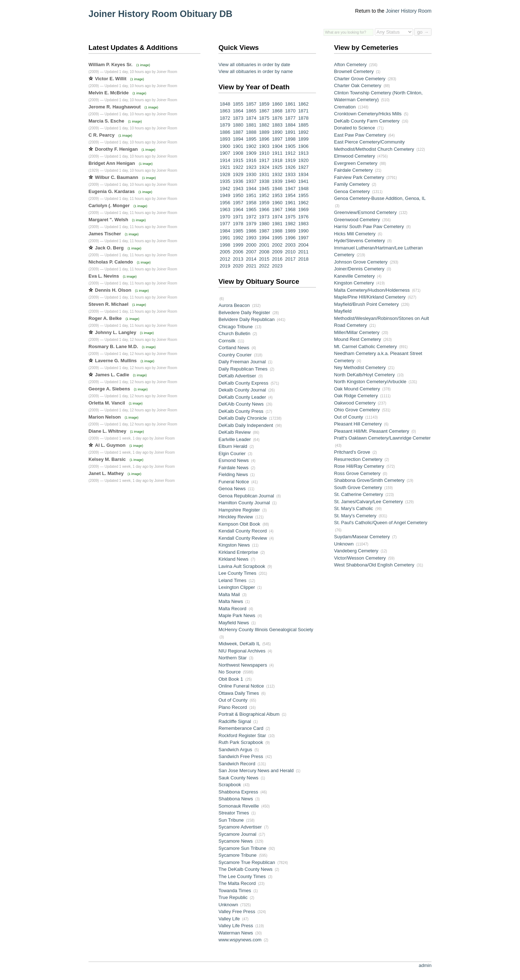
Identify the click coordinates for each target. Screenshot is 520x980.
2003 (290, 245)
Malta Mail (229, 594)
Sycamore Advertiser (240, 827)
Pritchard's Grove (352, 452)
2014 (250, 259)
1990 (303, 231)
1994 (264, 238)
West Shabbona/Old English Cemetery (374, 565)
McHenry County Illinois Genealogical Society (266, 630)
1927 (303, 167)
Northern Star (233, 658)
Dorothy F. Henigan (116, 149)
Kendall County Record (243, 531)
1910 (264, 153)
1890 (277, 132)
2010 (290, 252)
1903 (264, 146)
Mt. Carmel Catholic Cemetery (365, 346)
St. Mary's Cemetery (355, 516)
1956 (224, 203)
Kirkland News (233, 559)
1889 (264, 132)
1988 (277, 231)
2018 (303, 259)
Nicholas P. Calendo (111, 262)
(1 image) (143, 65)
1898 (290, 139)
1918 (277, 160)
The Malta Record (237, 883)
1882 (264, 125)
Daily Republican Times (243, 369)
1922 (237, 167)
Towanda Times (235, 891)
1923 (250, 167)
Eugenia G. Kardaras (112, 191)
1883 (277, 125)
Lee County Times (237, 573)
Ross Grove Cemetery (357, 473)
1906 (303, 146)
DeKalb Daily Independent (246, 425)
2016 (277, 259)
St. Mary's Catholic (354, 508)
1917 (264, 160)
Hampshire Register (239, 510)
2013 (237, 259)
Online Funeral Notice (241, 686)
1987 (264, 231)
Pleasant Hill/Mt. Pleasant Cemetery (372, 431)
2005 (224, 252)
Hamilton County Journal (244, 503)
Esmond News (234, 460)
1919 (290, 160)
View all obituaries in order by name (256, 71)
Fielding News (233, 474)
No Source (229, 672)
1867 (264, 111)
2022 (264, 266)
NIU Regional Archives (242, 651)
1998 (224, 245)
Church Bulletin (234, 333)
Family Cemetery (352, 184)
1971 (237, 217)
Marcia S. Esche (106, 121)
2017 (290, 259)
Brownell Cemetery (354, 71)
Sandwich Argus (235, 750)
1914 (224, 160)
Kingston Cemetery (354, 283)
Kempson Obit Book (239, 524)
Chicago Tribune (236, 327)
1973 (264, 217)
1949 (224, 195)
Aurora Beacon (234, 305)
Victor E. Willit (111, 79)
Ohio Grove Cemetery (357, 410)
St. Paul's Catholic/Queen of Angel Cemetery (381, 523)
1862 (303, 104)
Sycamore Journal (237, 834)
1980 (264, 224)
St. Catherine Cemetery (359, 494)
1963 (224, 209)
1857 (250, 104)
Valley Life (229, 919)
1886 (224, 132)
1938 (264, 181)
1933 (290, 174)
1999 (237, 245)
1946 (277, 189)
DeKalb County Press (241, 411)
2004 (303, 245)
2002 (277, 245)
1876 (277, 118)
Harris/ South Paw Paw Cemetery (369, 226)
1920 (303, 160)
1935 (224, 181)
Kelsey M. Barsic (107, 459)
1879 (224, 125)
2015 (264, 259)
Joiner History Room (409, 11)
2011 (303, 252)
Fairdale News (233, 468)
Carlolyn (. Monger (109, 206)
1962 (303, 203)
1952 (264, 195)
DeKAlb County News (241, 404)
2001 (264, 245)
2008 (264, 252)
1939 (277, 181)
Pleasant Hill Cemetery (358, 424)
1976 (303, 217)
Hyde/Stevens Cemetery (359, 241)
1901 (237, 146)
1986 (250, 231)
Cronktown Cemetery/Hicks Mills (368, 114)
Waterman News (236, 933)
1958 (250, 203)
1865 (250, 111)
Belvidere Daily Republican (246, 319)
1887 (237, 132)
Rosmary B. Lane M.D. (113, 346)
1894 (237, 139)
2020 (237, 266)
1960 (277, 203)
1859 (264, 104)
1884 (290, 125)
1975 (290, 217)
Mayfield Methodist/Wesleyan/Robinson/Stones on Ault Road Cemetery (382, 318)
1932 (277, 174)
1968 (290, 209)
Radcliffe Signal (235, 721)
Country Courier (235, 355)
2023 (277, 266)
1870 (290, 111)
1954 (290, 195)
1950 (237, 195)
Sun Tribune (231, 820)
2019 (224, 266)
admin (425, 965)
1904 (277, 146)
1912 (290, 153)
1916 (250, 160)
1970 (224, 217)
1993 (250, 238)
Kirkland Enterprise (238, 552)
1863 (224, 111)
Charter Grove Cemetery (360, 79)
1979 (250, 224)
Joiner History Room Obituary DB (161, 14)
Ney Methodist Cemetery (360, 367)
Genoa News (232, 489)
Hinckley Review (236, 517)
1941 (303, 181)
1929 (237, 174)
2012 (224, 259)
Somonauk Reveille (239, 806)
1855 (237, 104)
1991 (224, 238)
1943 (237, 189)
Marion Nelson (105, 417)
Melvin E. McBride (109, 93)
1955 (303, 195)
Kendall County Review (243, 538)
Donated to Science (354, 128)
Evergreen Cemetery (356, 163)
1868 (277, 111)
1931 (264, 174)
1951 (250, 195)
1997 (303, 238)
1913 (303, 153)
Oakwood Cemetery (355, 403)
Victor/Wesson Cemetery (360, 558)
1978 (237, 224)
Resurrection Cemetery (358, 459)
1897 (277, 139)
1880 (237, 125)
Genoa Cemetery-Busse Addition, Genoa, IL (380, 198)
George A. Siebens (109, 389)
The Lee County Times (242, 876)
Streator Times (234, 813)
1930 (250, 174)
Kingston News (234, 545)
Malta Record (232, 609)
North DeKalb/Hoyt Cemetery (364, 375)
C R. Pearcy (101, 135)
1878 (303, 118)
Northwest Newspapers (243, 665)
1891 (290, 132)
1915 (237, 160)
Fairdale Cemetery (353, 170)
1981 (277, 224)
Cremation (345, 107)
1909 (250, 153)
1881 (250, 125)
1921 (224, 167)
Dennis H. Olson (113, 290)
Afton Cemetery (350, 65)
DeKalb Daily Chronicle (243, 418)
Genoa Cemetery (352, 191)
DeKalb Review (235, 432)
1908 (237, 153)
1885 (303, 125)
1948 (303, 189)
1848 (224, 104)
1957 (237, 203)
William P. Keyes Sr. (110, 65)
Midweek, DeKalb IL (239, 644)
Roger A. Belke (105, 318)
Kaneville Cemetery (354, 276)
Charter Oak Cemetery (358, 85)
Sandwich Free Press (241, 756)
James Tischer (105, 234)
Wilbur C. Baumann (117, 177)
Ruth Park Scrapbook (241, 742)
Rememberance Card (241, 728)
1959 (264, 203)
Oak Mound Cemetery (357, 389)
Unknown (228, 905)
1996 (290, 238)
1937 (250, 181)
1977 (224, 224)
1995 (277, 238)
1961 (290, 203)
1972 (250, 217)
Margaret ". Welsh (108, 220)
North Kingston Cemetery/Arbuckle (370, 382)
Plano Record (233, 707)
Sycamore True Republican (247, 862)
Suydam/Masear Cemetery (362, 537)
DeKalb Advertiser (237, 376)
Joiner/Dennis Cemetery (359, 269)
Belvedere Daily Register (244, 313)
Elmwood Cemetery (354, 156)
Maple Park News (237, 615)
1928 (224, 174)
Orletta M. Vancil (107, 403)
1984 (224, 231)
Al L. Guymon (110, 445)
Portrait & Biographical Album (249, 714)
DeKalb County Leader (242, 397)
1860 (277, 104)
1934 (303, 174)
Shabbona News (236, 799)
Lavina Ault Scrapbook (242, 566)
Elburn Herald (233, 446)
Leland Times (232, 580)
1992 (237, 238)
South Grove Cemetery (358, 487)
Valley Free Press (237, 911)
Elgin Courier (232, 453)
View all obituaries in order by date (254, 65)
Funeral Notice (234, 482)
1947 (290, 189)
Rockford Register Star (242, 735)
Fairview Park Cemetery (359, 177)
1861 (290, 104)
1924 (264, 167)
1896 (264, 139)
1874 (250, 118)
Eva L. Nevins (104, 276)
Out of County (233, 700)
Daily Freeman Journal (242, 362)
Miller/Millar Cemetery (357, 332)
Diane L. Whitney (107, 431)
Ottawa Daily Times (239, 693)
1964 (237, 209)
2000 (250, 245)
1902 (250, 146)
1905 (290, 146)
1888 (250, 132)
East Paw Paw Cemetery (360, 135)
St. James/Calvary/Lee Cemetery (369, 502)
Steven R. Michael (109, 304)
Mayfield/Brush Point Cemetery (366, 304)
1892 (303, 132)
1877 (290, 118)
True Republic (233, 897)
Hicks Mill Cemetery (355, 234)
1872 (224, 118)
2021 (250, 266)
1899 (303, 139)
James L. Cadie (112, 375)
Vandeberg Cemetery (356, 551)
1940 (290, 181)
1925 (277, 167)
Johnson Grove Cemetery (361, 262)
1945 (264, 189)
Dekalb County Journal (242, 390)
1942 (224, 189)
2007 (250, 252)
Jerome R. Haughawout (114, 107)
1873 (237, 118)
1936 (237, 181)
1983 (303, 224)
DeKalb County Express (243, 383)
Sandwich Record (237, 764)
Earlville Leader (235, 439)
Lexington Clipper (237, 587)
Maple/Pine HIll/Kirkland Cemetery (370, 297)
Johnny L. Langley (116, 332)
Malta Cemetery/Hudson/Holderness (372, 290)
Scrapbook (230, 785)
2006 (237, 252)
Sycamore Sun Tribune (242, 848)
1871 (303, 111)
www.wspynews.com (240, 940)
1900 (224, 146)
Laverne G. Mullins (116, 361)
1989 (290, 231)
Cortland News (234, 348)
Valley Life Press (236, 926)
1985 (237, 231)
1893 (224, 139)
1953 (277, 195)
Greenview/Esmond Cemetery (365, 212)
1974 (277, 217)
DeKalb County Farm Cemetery (367, 121)
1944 (250, 189)
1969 (303, 209)
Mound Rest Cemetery (357, 339)
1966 (264, 209)
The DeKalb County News (246, 869)
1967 (277, 209)
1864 (237, 111)
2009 (277, 252)
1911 (277, 153)
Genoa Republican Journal (246, 496)
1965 (250, 209)
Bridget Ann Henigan (112, 163)
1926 (290, 167)
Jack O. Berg (109, 248)
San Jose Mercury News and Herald (256, 771)
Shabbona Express (238, 792)
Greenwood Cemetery (357, 220)
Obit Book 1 (231, 679)
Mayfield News (234, 623)
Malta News (231, 601)
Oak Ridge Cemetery (356, 396)
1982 (290, 224)
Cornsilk (227, 341)
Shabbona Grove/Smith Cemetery (369, 480)
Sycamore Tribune (238, 855)
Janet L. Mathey (106, 473)
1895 (250, 139)
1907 (224, 153)
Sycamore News (236, 841)
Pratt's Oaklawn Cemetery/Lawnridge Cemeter (382, 438)
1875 (264, 118)
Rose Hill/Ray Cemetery (359, 466)
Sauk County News (239, 778)
